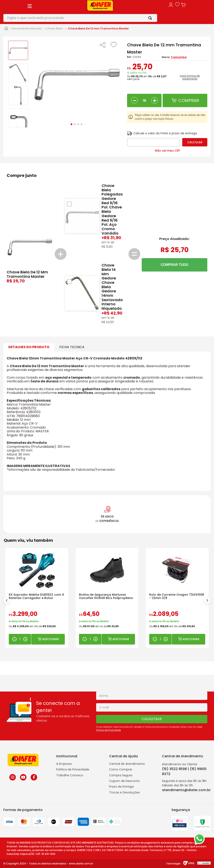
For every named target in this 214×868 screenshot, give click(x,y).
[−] (134, 100)
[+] (154, 100)
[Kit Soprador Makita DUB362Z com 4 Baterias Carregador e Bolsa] (37, 598)
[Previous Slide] (7, 600)
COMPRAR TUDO (175, 265)
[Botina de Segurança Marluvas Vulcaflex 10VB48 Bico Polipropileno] (107, 598)
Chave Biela (54, 29)
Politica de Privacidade (108, 730)
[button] (103, 45)
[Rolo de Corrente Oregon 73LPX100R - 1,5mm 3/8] (177, 598)
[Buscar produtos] (151, 18)
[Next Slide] (207, 600)
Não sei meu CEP (167, 151)
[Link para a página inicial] (6, 29)
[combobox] (80, 18)
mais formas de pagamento (190, 77)
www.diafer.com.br (81, 864)
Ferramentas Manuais (27, 29)
